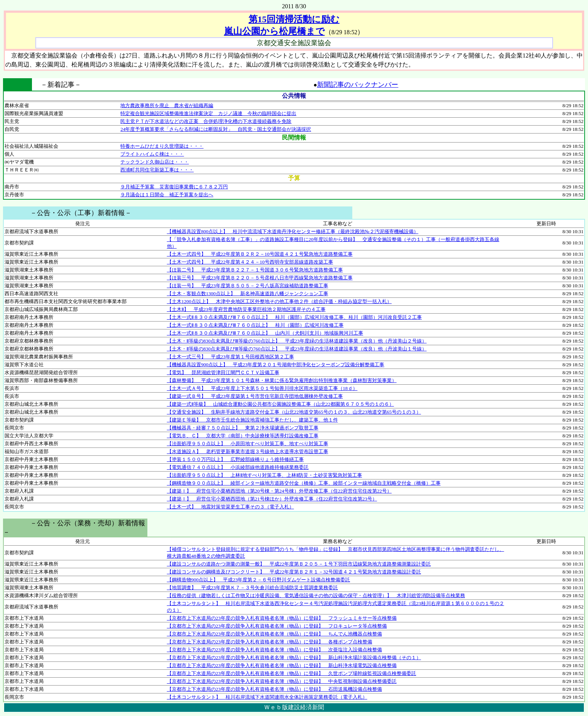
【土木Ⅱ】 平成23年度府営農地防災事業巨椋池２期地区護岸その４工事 (246, 309)
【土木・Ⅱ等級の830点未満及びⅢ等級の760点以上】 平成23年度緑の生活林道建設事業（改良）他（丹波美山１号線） (297, 349)
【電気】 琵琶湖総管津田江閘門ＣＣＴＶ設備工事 (223, 372)
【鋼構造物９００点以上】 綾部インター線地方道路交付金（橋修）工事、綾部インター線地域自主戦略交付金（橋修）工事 (304, 483)
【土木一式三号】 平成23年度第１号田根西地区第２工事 (230, 357)
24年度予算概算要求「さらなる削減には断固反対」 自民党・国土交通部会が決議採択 (216, 129)
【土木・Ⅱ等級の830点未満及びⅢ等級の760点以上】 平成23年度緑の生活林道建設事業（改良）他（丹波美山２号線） (297, 341)
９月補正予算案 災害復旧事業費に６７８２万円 (174, 187)
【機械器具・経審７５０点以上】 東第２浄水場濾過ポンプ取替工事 (243, 428)
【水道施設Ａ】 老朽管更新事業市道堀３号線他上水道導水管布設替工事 (248, 451)
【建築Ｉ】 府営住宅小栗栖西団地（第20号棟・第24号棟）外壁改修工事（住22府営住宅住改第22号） (279, 491)
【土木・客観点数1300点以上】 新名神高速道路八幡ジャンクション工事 (248, 294)
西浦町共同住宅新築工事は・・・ (157, 170)
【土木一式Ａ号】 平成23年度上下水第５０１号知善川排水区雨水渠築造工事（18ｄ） (262, 388)
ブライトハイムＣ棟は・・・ (152, 154)
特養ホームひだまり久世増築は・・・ (162, 146)
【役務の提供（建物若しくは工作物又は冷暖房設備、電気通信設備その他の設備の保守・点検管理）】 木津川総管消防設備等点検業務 (316, 595)
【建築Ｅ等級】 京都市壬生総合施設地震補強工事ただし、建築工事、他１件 (252, 420)
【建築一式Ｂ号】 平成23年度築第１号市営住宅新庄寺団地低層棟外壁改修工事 (255, 396)
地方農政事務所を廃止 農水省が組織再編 (167, 105)
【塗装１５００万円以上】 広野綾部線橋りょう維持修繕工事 (235, 459)
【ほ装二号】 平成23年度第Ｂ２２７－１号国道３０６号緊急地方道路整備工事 (255, 270)
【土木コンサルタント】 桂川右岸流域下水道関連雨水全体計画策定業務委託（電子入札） (267, 697)
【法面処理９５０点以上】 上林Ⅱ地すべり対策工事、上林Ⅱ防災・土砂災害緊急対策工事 (264, 475)
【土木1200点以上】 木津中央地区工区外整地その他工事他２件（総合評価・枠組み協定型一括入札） (279, 301)
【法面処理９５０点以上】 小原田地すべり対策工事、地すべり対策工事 (248, 444)
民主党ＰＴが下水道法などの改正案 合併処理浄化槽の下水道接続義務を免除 (206, 121)
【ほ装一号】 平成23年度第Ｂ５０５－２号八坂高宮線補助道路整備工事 (248, 286)
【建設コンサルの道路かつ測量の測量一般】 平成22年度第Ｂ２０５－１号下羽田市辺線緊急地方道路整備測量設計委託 (299, 564)
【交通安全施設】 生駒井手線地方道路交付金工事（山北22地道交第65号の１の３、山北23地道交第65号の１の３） (294, 412)
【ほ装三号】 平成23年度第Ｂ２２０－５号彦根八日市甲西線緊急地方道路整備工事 (260, 278)
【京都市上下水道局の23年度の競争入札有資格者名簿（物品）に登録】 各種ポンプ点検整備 (270, 642)
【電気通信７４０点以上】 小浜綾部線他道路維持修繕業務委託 (238, 467)
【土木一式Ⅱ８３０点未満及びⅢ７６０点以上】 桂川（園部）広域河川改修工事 (255, 325)
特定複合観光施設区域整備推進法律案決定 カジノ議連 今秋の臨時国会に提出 (208, 113)
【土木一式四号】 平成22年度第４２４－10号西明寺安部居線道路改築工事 (250, 262)
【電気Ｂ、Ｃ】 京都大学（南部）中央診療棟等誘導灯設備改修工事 (243, 436)
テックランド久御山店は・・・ (155, 162)
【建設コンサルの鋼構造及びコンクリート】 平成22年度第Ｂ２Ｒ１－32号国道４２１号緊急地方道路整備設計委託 (294, 572)
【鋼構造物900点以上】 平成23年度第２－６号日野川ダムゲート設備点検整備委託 (259, 580)
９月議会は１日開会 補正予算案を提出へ (167, 195)
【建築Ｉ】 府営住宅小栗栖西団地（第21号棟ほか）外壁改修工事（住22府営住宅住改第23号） (272, 499)
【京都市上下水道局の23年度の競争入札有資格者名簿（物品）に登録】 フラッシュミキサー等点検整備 (282, 618)
